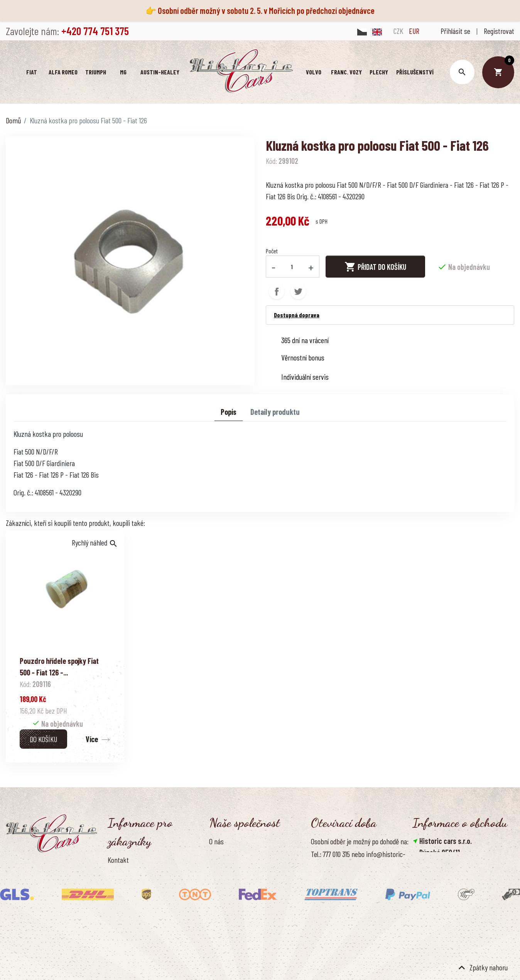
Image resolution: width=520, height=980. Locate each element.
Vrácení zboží (125, 886)
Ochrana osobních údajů (241, 867)
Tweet (298, 291)
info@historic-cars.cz (451, 890)
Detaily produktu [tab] (275, 412)
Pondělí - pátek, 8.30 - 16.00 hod (352, 916)
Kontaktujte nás (129, 911)
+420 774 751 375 (445, 879)
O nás (216, 841)
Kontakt (118, 860)
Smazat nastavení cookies (450, 925)
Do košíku (43, 739)
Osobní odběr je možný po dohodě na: (360, 841)
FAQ (112, 898)
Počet (272, 251)
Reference (121, 924)
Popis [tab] (229, 412)
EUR (414, 31)
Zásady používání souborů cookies (253, 880)
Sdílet (277, 291)
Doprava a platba (130, 872)
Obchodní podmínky (235, 854)
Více (92, 739)
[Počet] (292, 266)
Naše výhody (226, 892)
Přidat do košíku (375, 267)
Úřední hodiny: (329, 903)
